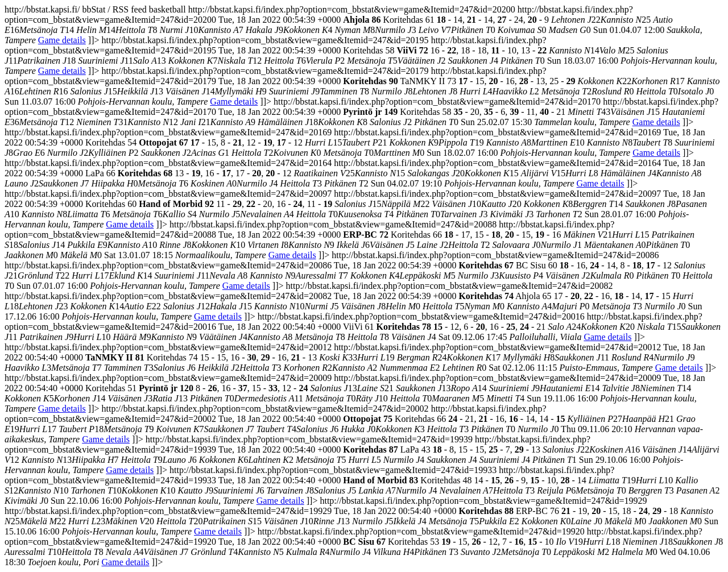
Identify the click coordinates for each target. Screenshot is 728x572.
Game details (62, 40)
